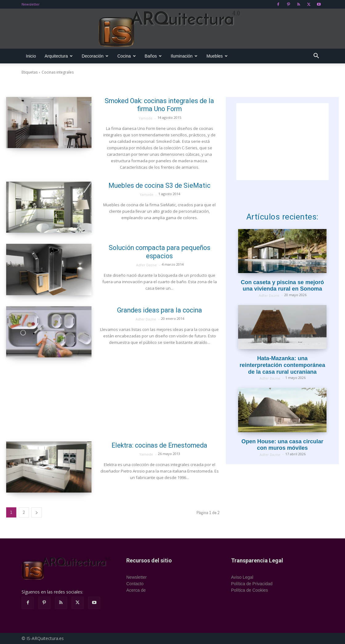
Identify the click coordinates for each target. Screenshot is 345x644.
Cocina (127, 56)
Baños (153, 56)
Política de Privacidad (252, 584)
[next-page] (37, 512)
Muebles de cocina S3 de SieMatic (160, 185)
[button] (316, 56)
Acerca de (136, 590)
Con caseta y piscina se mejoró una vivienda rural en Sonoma (282, 286)
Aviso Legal (242, 577)
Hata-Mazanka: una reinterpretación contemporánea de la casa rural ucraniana (282, 365)
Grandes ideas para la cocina (160, 310)
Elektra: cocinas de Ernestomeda (160, 445)
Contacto (135, 584)
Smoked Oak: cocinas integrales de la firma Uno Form (159, 105)
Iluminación (184, 56)
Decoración (95, 56)
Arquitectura (59, 56)
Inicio (31, 56)
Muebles (217, 56)
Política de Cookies (250, 590)
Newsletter (31, 4)
